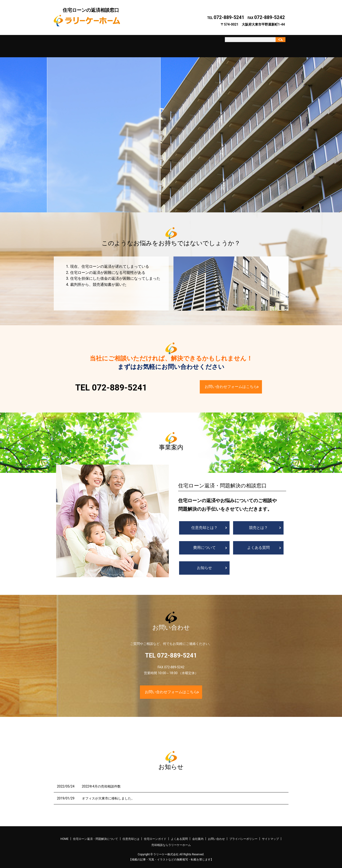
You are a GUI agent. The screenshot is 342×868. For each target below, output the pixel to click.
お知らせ (204, 564)
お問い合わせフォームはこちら (231, 383)
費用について (204, 544)
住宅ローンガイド (155, 44)
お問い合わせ (242, 44)
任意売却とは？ (204, 524)
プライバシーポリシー (243, 835)
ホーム (68, 44)
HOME (65, 835)
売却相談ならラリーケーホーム (171, 841)
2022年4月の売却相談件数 (101, 782)
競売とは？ (258, 524)
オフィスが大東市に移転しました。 (108, 794)
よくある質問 (184, 44)
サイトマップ (270, 835)
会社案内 (213, 44)
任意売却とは (126, 44)
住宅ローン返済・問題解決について (97, 44)
